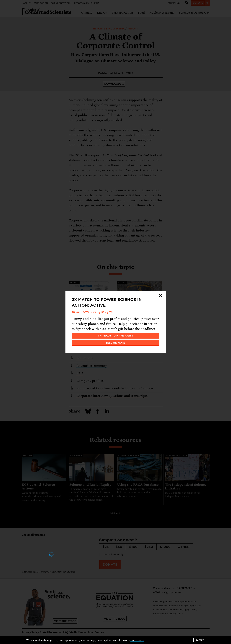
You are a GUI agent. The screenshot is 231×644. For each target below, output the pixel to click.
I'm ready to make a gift (115, 336)
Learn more (137, 640)
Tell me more (115, 343)
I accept (199, 640)
